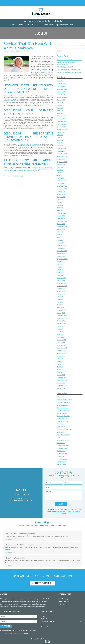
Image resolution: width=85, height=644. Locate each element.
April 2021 (60, 240)
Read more (8, 539)
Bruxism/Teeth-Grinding (64, 400)
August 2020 (61, 262)
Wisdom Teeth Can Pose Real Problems (69, 72)
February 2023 (61, 181)
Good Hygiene (61, 424)
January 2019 (61, 313)
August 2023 (61, 165)
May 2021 (60, 237)
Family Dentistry (62, 419)
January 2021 (61, 248)
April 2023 (60, 175)
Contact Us (45, 627)
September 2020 (62, 259)
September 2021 (62, 227)
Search (60, 51)
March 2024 (61, 146)
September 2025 (62, 97)
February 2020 (61, 278)
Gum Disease (61, 427)
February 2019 (61, 310)
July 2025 (60, 103)
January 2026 (61, 86)
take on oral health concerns (29, 144)
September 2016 (62, 386)
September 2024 (62, 130)
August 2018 (61, 324)
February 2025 (61, 116)
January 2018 (61, 343)
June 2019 (60, 299)
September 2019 (62, 291)
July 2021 (60, 232)
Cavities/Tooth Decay (64, 402)
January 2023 (61, 183)
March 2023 (61, 178)
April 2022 (60, 208)
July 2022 (60, 200)
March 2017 (61, 370)
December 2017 (62, 345)
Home (43, 616)
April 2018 (60, 334)
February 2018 (61, 340)
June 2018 (60, 329)
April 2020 (60, 272)
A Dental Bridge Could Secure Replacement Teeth (66, 63)
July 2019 (60, 297)
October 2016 (61, 383)
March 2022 (61, 210)
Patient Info (45, 619)
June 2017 (60, 361)
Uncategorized (61, 462)
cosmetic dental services (11, 101)
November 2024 (62, 124)
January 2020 (61, 281)
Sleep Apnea (61, 443)
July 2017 (60, 359)
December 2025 (62, 89)
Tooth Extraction (62, 454)
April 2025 (60, 111)
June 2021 (60, 235)
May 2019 (60, 302)
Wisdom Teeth (61, 464)
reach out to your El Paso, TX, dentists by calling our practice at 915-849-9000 (28, 170)
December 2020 (62, 251)
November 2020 (62, 254)
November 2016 (62, 380)
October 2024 (61, 127)
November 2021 (62, 221)
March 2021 (61, 243)
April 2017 (60, 367)
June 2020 (60, 267)
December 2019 (62, 283)
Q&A (58, 437)
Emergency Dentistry (63, 416)
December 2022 (62, 186)
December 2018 (62, 316)
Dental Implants (62, 413)
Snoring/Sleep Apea (63, 446)
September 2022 (62, 194)
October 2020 (61, 256)
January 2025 (61, 119)
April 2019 (60, 305)
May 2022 (60, 205)
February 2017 (61, 372)
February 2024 (61, 148)
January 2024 (61, 151)
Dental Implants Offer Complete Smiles (69, 60)
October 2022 (61, 192)
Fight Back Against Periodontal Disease (69, 70)
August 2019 (61, 294)
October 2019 (61, 289)
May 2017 (60, 364)
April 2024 (60, 143)
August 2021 (61, 229)
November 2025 (62, 92)
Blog (42, 624)
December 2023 (62, 154)
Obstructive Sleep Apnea (65, 429)
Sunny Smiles (45, 72)
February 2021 (61, 246)
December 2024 (62, 121)
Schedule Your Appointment (42, 583)
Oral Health (61, 432)
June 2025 (60, 105)
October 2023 (61, 159)
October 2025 (61, 94)
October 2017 (61, 351)
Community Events (63, 408)
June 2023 (60, 170)
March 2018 (61, 337)
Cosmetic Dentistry (17, 176)
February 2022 (61, 213)
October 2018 (61, 321)
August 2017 (61, 356)
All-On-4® (60, 397)
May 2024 (60, 140)
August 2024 (61, 132)
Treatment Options (47, 622)
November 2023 (62, 156)
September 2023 (62, 162)
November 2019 (62, 286)
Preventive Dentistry (63, 435)
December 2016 (62, 378)
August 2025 (61, 100)
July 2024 (60, 135)
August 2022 (61, 197)
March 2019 (61, 308)
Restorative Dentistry (64, 440)
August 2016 (61, 388)
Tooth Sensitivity (62, 459)
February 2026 (61, 84)
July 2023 (60, 167)
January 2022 (61, 216)
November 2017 (62, 348)
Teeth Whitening (62, 448)
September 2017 (62, 353)
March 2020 (61, 275)
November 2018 (62, 318)
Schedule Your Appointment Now (58, 25)
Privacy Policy (58, 512)
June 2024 (60, 138)
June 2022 (60, 202)
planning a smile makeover (39, 60)
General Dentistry (62, 421)
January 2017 (61, 375)
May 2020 (60, 270)
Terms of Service (74, 512)
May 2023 (60, 173)
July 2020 (60, 264)
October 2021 (61, 224)
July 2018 (60, 326)
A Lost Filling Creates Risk (65, 67)
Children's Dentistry (63, 405)
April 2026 (60, 81)
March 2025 (61, 113)
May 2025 (60, 108)
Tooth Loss (60, 456)
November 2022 (62, 189)
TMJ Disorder (61, 451)
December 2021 (62, 219)
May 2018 (60, 332)
